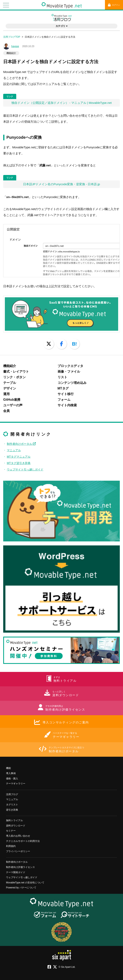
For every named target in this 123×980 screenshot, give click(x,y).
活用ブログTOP (12, 37)
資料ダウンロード (16, 826)
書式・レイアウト (16, 372)
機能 (8, 768)
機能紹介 (11, 53)
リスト (62, 377)
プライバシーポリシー (18, 851)
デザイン (10, 388)
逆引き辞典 (12, 810)
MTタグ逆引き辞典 (19, 463)
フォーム (64, 400)
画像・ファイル (69, 372)
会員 (6, 411)
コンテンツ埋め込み (72, 383)
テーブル (10, 383)
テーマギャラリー (16, 784)
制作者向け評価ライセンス (20, 867)
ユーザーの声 (13, 405)
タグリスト (12, 805)
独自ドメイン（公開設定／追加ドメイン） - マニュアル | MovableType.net (62, 103)
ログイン (114, 5)
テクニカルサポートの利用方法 (23, 841)
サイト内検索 (67, 405)
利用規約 (11, 846)
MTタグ (63, 388)
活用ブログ (12, 794)
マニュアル (14, 450)
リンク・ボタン (14, 377)
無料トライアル (14, 820)
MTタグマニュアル (19, 457)
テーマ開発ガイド (16, 872)
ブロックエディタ (70, 366)
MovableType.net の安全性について (25, 883)
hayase (15, 46)
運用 (6, 394)
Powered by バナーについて (21, 888)
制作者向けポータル (21, 444)
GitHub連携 (12, 400)
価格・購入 (12, 779)
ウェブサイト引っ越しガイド (25, 469)
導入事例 (11, 773)
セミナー (11, 831)
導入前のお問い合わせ (18, 836)
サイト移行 (66, 394)
